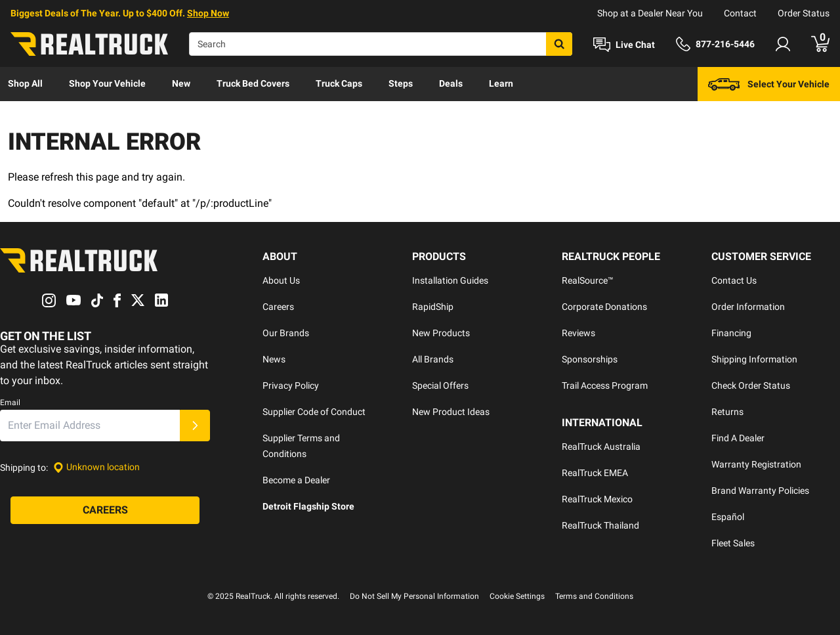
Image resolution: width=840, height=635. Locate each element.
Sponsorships (590, 359)
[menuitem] (25, 84)
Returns (727, 412)
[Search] (381, 44)
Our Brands (286, 333)
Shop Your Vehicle (107, 83)
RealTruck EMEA (595, 473)
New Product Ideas (451, 412)
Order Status (804, 13)
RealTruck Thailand (600, 525)
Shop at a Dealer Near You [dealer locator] (650, 13)
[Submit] (195, 426)
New (181, 83)
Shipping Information (754, 359)
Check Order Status (751, 385)
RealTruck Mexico (597, 499)
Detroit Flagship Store (308, 506)
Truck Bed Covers (253, 83)
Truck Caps (339, 83)
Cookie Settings (517, 596)
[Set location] (96, 467)
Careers (278, 307)
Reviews (578, 333)
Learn (501, 83)
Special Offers (440, 385)
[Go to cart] (820, 44)
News (274, 359)
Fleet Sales (733, 543)
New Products (441, 333)
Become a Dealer (296, 480)
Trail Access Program (605, 385)
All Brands (433, 359)
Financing (731, 333)
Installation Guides (450, 280)
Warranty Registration (756, 464)
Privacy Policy (291, 385)
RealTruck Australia (601, 447)
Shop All (25, 83)
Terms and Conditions (594, 596)
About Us (281, 280)
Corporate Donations (604, 307)
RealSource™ (588, 280)
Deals (451, 83)
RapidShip (433, 307)
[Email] (90, 426)
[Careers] (105, 510)
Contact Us (734, 280)
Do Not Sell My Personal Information (414, 596)
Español (728, 517)
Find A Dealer (738, 438)
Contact (740, 13)
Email (10, 403)
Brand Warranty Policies (760, 491)
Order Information (748, 307)
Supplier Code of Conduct (314, 412)
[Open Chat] (624, 45)
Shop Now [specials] (208, 13)
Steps (401, 83)
